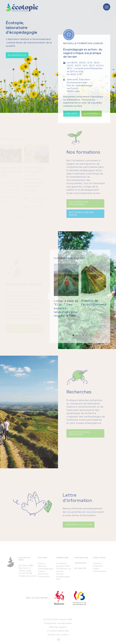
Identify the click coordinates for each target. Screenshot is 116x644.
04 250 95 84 (25, 573)
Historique (43, 574)
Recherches (81, 563)
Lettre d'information (100, 570)
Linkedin (97, 563)
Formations (62, 558)
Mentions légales (58, 627)
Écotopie (43, 558)
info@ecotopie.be (28, 576)
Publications (81, 558)
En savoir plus (17, 56)
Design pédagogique (63, 575)
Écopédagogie (46, 569)
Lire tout (72, 118)
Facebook (98, 566)
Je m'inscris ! (92, 118)
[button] (73, 343)
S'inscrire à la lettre (79, 532)
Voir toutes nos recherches (72, 433)
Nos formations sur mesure (74, 214)
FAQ (58, 579)
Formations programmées (63, 565)
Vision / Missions (42, 565)
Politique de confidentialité (58, 623)
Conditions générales (58, 631)
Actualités (80, 568)
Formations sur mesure (64, 570)
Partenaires (44, 576)
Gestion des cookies (58, 635)
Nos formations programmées (71, 203)
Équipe (42, 571)
